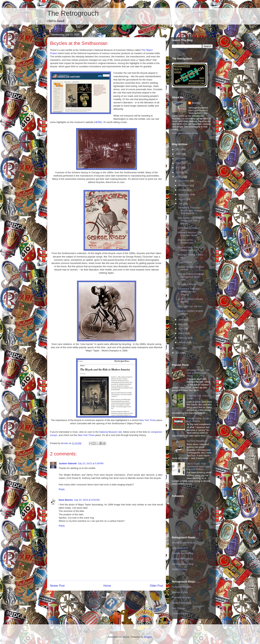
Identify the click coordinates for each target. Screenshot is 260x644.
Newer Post (57, 586)
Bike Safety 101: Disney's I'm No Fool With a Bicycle (191, 221)
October (183, 190)
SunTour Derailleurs (197, 441)
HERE (98, 122)
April (181, 329)
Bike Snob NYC (180, 548)
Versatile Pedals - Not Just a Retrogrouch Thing (198, 373)
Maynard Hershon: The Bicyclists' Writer (190, 234)
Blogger (148, 637)
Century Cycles (180, 613)
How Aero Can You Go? (190, 306)
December (184, 181)
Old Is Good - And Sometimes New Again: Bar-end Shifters (199, 466)
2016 (178, 172)
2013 (178, 353)
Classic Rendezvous (183, 559)
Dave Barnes (66, 500)
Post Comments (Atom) (114, 597)
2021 (178, 149)
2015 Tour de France (188, 228)
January (183, 342)
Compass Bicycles (181, 587)
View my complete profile (185, 133)
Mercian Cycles (180, 592)
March (182, 333)
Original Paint (185, 262)
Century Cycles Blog (183, 553)
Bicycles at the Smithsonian (186, 241)
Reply (62, 489)
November (184, 185)
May (181, 324)
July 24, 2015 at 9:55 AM (87, 500)
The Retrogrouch (73, 13)
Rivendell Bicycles (181, 597)
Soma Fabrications (182, 603)
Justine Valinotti (68, 463)
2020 (178, 154)
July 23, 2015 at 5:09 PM (91, 463)
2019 (178, 159)
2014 (178, 348)
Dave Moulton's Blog (183, 564)
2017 (178, 168)
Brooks (196, 103)
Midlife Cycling (179, 569)
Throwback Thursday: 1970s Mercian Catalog (189, 292)
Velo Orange (178, 608)
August (182, 199)
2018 (178, 163)
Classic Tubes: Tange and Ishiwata (198, 420)
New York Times (148, 420)
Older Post (156, 586)
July (181, 204)
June (181, 320)
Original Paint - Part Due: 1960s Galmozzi (191, 249)
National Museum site (111, 432)
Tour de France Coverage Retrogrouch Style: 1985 (191, 277)
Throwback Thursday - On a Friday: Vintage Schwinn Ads (190, 210)
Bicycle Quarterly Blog (183, 543)
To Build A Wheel (187, 284)
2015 (178, 177)
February (183, 338)
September (184, 194)
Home (107, 586)
